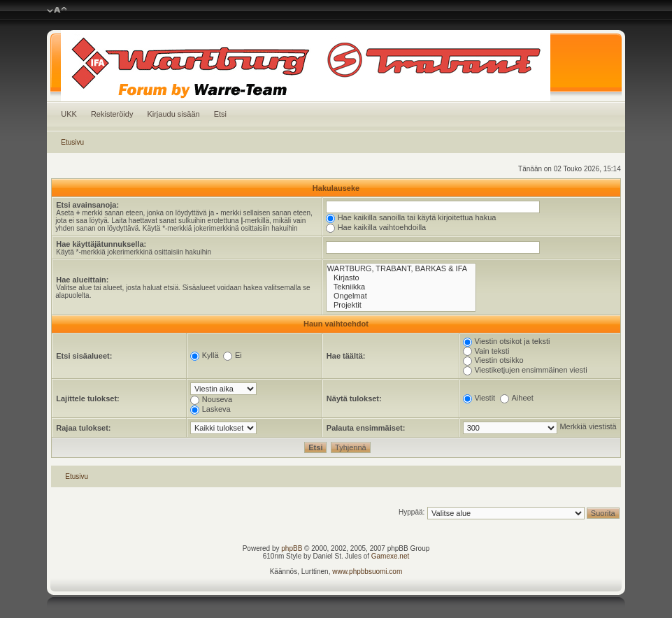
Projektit (401, 305)
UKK (69, 114)
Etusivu (72, 142)
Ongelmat (401, 296)
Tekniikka (401, 287)
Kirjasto (401, 278)
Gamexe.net (390, 556)
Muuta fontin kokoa (57, 10)
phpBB (292, 548)
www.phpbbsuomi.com (367, 572)
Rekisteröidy (112, 114)
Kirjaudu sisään (173, 114)
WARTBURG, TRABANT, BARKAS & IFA (401, 269)
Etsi (220, 114)
